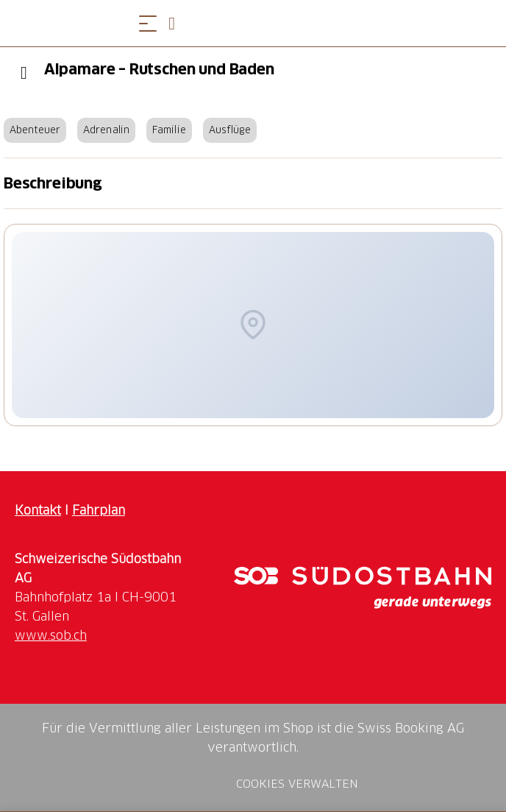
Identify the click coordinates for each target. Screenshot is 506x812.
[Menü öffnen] (148, 23)
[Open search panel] (177, 23)
